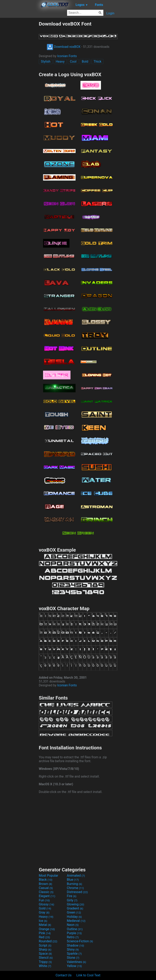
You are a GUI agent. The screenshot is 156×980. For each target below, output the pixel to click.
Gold (45, 908)
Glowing (75, 904)
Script (45, 945)
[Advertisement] (19, 82)
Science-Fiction (80, 941)
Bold (85, 62)
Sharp (45, 950)
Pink (45, 933)
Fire (72, 896)
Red (44, 937)
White (45, 966)
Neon (73, 925)
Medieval (76, 921)
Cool (73, 62)
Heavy (60, 62)
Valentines (76, 962)
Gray (44, 912)
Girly (72, 900)
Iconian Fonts (67, 56)
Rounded (48, 941)
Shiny (73, 950)
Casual (46, 888)
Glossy (47, 904)
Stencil (46, 958)
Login (110, 13)
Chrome (75, 888)
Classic (46, 892)
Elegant (47, 896)
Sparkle (74, 954)
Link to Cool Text (88, 975)
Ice (43, 921)
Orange (47, 929)
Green (74, 912)
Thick (97, 62)
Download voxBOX (64, 47)
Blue (73, 880)
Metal (45, 925)
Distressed (77, 892)
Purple (74, 933)
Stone (73, 958)
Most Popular (49, 876)
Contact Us (64, 975)
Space (45, 954)
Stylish (46, 62)
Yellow (74, 966)
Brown (45, 884)
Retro (73, 937)
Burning (74, 884)
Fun (44, 900)
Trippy (45, 962)
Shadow (75, 945)
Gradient (75, 908)
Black (46, 880)
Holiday (74, 917)
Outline (75, 929)
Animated (76, 876)
